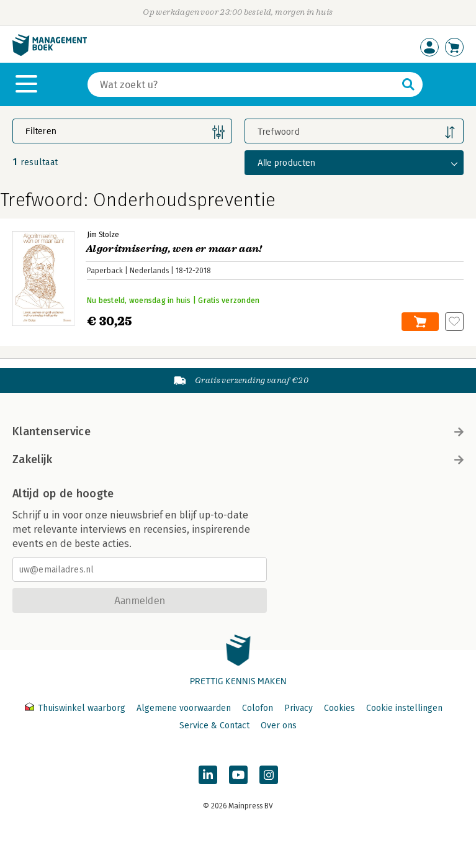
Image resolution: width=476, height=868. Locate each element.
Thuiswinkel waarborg (76, 708)
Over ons (279, 726)
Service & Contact (214, 726)
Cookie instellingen (404, 708)
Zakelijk (238, 459)
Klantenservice (238, 432)
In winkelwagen (420, 322)
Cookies (339, 708)
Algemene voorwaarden (184, 708)
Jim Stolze (103, 235)
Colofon (258, 708)
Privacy (299, 708)
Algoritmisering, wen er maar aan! (174, 249)
